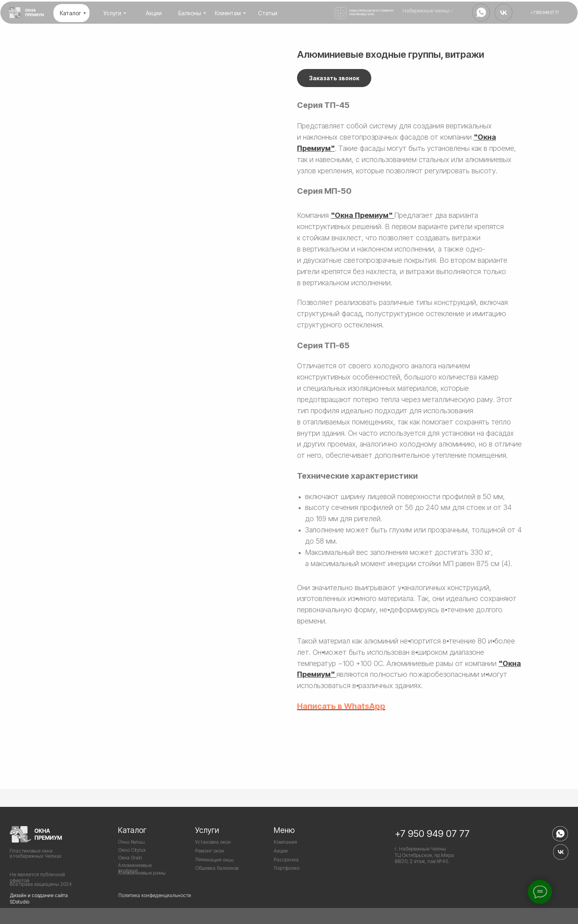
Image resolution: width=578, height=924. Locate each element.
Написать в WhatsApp (341, 706)
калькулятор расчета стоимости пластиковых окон (371, 12)
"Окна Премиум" (362, 215)
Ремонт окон (210, 851)
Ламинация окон (214, 860)
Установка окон (213, 842)
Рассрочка (286, 860)
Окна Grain (130, 858)
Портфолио (287, 868)
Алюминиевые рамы (142, 873)
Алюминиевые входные (135, 868)
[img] (26, 13)
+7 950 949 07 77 (432, 834)
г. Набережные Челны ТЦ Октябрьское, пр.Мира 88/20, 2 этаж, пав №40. (424, 855)
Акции (281, 851)
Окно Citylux (132, 850)
